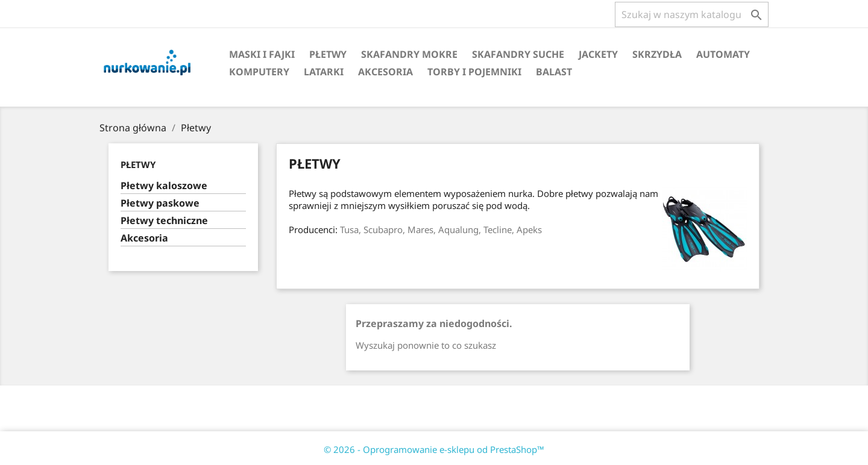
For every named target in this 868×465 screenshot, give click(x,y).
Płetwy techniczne (164, 221)
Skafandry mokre (409, 54)
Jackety (598, 54)
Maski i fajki (262, 54)
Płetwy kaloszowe (164, 186)
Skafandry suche (518, 54)
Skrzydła (657, 54)
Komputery (259, 72)
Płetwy (328, 54)
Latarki (324, 72)
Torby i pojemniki (474, 72)
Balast (554, 72)
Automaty (723, 54)
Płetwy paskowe (160, 203)
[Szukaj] (692, 14)
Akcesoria (385, 72)
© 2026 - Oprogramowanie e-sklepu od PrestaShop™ (434, 449)
